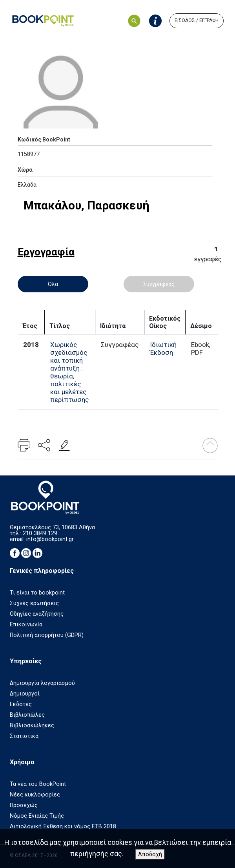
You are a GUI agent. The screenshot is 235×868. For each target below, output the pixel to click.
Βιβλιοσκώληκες (32, 726)
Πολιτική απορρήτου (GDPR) (47, 635)
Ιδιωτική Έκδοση (163, 349)
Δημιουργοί (25, 694)
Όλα (53, 284)
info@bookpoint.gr (50, 539)
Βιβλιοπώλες (27, 715)
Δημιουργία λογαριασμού (42, 683)
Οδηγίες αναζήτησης (37, 614)
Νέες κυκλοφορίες (35, 795)
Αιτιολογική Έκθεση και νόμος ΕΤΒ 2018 (63, 827)
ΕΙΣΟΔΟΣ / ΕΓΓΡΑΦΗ (197, 20)
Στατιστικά (24, 736)
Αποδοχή (150, 854)
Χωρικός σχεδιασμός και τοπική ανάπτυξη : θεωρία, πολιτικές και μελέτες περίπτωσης (69, 372)
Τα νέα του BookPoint (38, 784)
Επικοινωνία (26, 625)
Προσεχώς (24, 805)
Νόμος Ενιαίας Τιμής (37, 816)
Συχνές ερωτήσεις (34, 603)
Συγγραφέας (159, 284)
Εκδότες (21, 704)
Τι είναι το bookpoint (37, 593)
